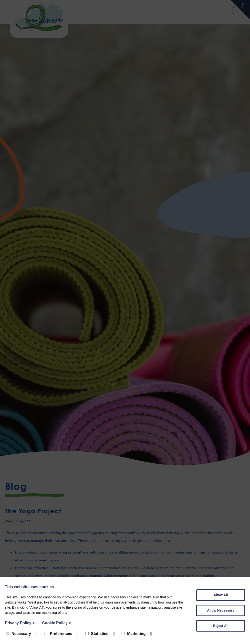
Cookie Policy (57, 623)
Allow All (221, 595)
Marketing (134, 634)
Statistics (97, 634)
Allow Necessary (221, 610)
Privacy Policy (20, 623)
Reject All (221, 626)
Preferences (58, 634)
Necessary (18, 634)
